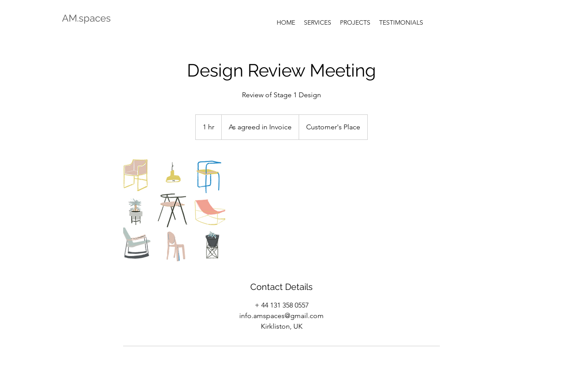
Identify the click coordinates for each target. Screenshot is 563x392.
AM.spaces (86, 18)
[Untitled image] (174, 210)
